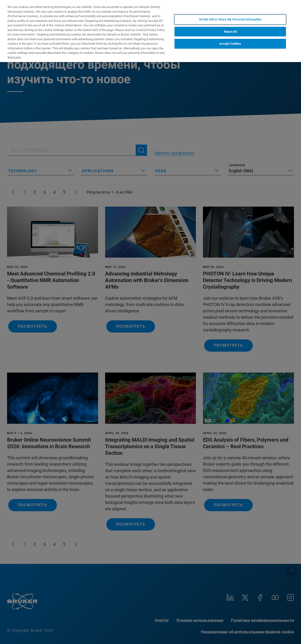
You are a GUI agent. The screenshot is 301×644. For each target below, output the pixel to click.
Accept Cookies (230, 44)
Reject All (230, 32)
